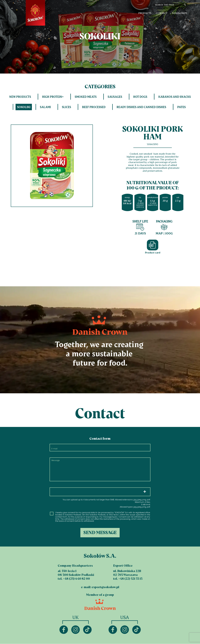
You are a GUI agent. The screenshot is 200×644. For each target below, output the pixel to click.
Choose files (100, 492)
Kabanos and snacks (175, 97)
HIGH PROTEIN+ (53, 97)
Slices (66, 107)
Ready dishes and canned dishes (141, 107)
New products (20, 97)
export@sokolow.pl (105, 587)
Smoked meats (86, 97)
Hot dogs (140, 97)
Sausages (115, 97)
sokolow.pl (180, 13)
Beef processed (94, 107)
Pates (181, 107)
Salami (45, 107)
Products (145, 13)
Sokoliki (24, 107)
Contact (162, 13)
